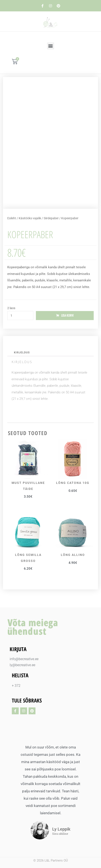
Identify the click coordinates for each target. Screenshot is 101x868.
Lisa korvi (67, 315)
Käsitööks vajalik (30, 218)
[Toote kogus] (20, 315)
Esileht (12, 218)
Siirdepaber (51, 218)
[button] (51, 46)
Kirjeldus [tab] (22, 353)
